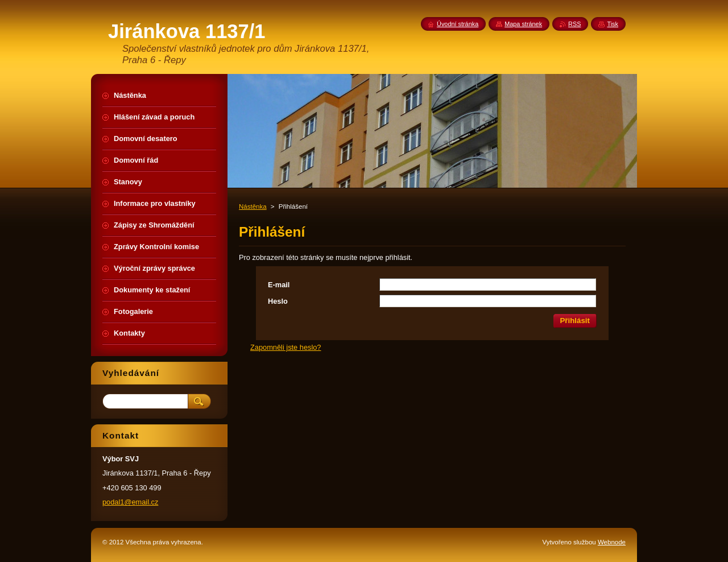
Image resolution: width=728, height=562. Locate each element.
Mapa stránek (523, 24)
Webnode (612, 542)
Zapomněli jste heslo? (286, 347)
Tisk (613, 24)
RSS (574, 24)
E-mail (279, 285)
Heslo (278, 301)
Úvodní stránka (458, 24)
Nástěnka (253, 206)
